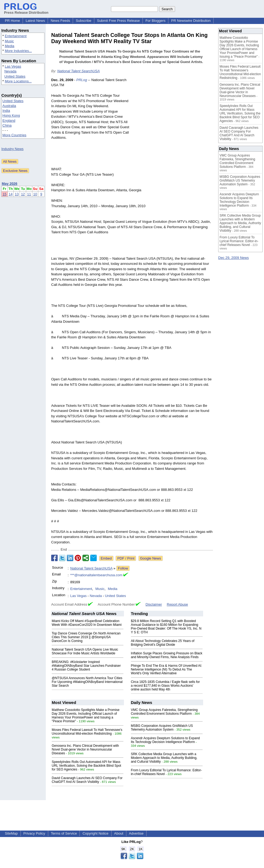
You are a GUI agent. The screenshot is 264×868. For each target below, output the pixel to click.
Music (9, 41)
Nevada (10, 71)
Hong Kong (11, 115)
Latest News (35, 21)
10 (35, 194)
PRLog (82, 80)
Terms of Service (64, 833)
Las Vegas (13, 66)
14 (11, 194)
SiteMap (11, 833)
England (9, 121)
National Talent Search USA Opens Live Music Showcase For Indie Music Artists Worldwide (85, 651)
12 (23, 194)
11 (29, 194)
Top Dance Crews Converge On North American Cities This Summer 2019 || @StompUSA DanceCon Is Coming (86, 637)
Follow (123, 568)
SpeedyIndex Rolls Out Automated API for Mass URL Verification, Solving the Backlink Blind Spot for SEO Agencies (86, 766)
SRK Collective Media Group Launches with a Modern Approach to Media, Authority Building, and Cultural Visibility (164, 758)
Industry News (12, 149)
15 (5, 194)
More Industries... (18, 51)
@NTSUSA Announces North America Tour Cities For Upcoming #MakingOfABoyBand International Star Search (87, 682)
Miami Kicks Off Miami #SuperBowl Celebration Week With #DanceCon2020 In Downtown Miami (87, 623)
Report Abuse (177, 604)
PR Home (12, 21)
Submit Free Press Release (118, 21)
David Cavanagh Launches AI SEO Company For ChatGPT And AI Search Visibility (87, 780)
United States (15, 76)
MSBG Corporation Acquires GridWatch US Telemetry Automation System (162, 728)
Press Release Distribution (26, 11)
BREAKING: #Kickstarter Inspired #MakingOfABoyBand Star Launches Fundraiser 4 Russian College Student (86, 666)
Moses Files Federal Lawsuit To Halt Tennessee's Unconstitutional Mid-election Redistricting (87, 732)
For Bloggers (155, 21)
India (6, 111)
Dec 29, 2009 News (233, 258)
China (7, 125)
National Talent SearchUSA (78, 71)
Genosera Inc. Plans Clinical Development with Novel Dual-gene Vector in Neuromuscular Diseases (85, 749)
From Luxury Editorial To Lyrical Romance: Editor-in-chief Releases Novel (239, 241)
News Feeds (60, 21)
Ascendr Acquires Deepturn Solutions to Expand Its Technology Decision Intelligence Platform (165, 740)
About (119, 833)
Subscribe (84, 21)
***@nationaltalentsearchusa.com (96, 575)
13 (17, 194)
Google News (151, 558)
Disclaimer (154, 604)
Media (10, 46)
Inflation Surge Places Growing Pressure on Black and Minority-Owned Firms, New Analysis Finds (167, 655)
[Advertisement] (172, 117)
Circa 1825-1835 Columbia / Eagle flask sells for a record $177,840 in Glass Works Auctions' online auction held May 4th (165, 686)
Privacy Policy (34, 833)
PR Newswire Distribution (191, 21)
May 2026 (10, 184)
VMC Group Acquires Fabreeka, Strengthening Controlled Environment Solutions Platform (164, 712)
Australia (9, 106)
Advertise (136, 833)
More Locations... (18, 81)
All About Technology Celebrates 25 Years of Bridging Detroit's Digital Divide (163, 643)
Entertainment (16, 36)
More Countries (14, 135)
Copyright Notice (95, 833)
